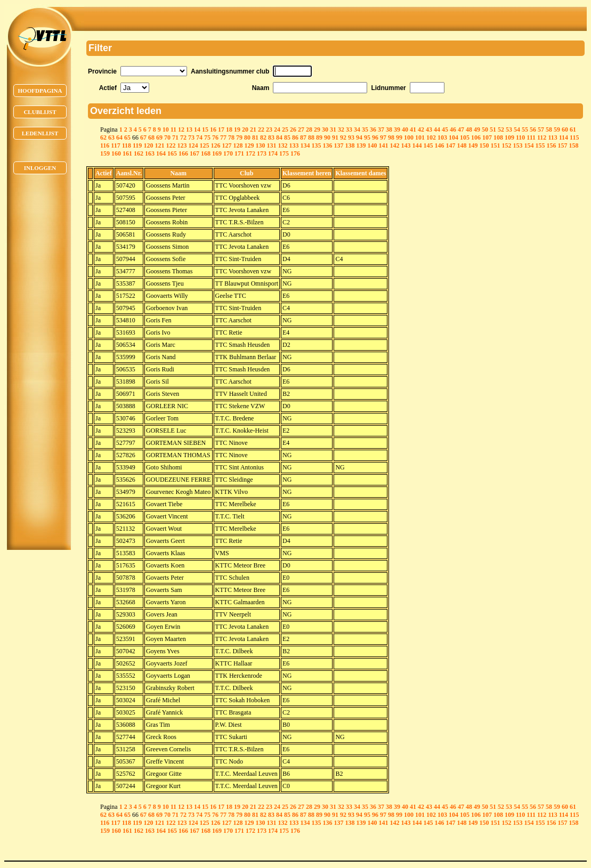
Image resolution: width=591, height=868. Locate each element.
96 (375, 137)
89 (319, 137)
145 (428, 145)
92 (343, 137)
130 (260, 145)
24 (277, 129)
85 (287, 137)
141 (383, 145)
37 (381, 129)
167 (195, 153)
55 (525, 129)
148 (462, 145)
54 (517, 129)
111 (531, 137)
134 (305, 145)
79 (239, 137)
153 (517, 145)
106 (476, 137)
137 (338, 145)
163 (150, 153)
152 (506, 145)
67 (143, 137)
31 (333, 129)
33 (349, 129)
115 (574, 137)
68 (151, 137)
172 (250, 153)
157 (562, 145)
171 (239, 153)
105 (465, 137)
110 (520, 137)
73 (191, 137)
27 (301, 129)
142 (394, 145)
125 (204, 145)
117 (115, 145)
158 (573, 145)
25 (285, 129)
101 (420, 137)
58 (549, 129)
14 (197, 129)
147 (450, 145)
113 (552, 137)
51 (493, 129)
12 (181, 129)
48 (469, 129)
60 (565, 129)
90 (327, 137)
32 (341, 129)
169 (217, 153)
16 (213, 129)
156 (551, 145)
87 (303, 137)
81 (255, 137)
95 (367, 137)
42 (421, 129)
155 (540, 145)
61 (573, 129)
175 (284, 153)
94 (359, 137)
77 (223, 137)
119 (137, 145)
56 (533, 129)
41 (413, 129)
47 (461, 129)
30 (325, 129)
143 (406, 145)
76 (215, 137)
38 (389, 129)
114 (564, 137)
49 (477, 129)
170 (228, 153)
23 (269, 129)
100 (409, 137)
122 (171, 145)
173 (262, 153)
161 (127, 153)
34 (357, 129)
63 (111, 137)
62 (103, 137)
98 (391, 137)
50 (485, 129)
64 (119, 137)
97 (383, 137)
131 (271, 145)
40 (405, 129)
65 (127, 137)
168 (206, 153)
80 (247, 137)
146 (439, 145)
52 (501, 129)
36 (373, 129)
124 (193, 145)
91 (335, 137)
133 (294, 145)
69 (159, 137)
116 (105, 145)
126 (215, 145)
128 (238, 145)
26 (293, 129)
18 (229, 129)
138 (350, 145)
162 (139, 153)
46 (453, 129)
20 (245, 129)
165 (172, 153)
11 (173, 129)
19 (237, 129)
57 (541, 129)
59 (557, 129)
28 (309, 129)
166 (183, 153)
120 (148, 145)
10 (166, 129)
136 (327, 145)
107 (487, 137)
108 (498, 137)
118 (127, 145)
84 (279, 137)
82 (263, 137)
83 (271, 137)
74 (199, 137)
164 (161, 153)
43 (429, 129)
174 (273, 153)
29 (317, 129)
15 (205, 129)
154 (529, 145)
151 (495, 145)
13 (189, 129)
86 (295, 137)
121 (159, 145)
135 (316, 145)
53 (509, 129)
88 (311, 137)
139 (361, 145)
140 (372, 145)
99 (399, 137)
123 (182, 145)
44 (437, 129)
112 (542, 137)
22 (261, 129)
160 (116, 153)
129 (249, 145)
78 (231, 137)
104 (454, 137)
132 (282, 145)
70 (167, 137)
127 (226, 145)
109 (509, 137)
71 (175, 137)
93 (351, 137)
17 (221, 129)
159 (105, 153)
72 (183, 137)
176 (295, 153)
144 (417, 145)
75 (207, 137)
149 (473, 145)
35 (365, 129)
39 (397, 129)
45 (445, 129)
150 (484, 145)
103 (442, 137)
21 (253, 129)
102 (431, 137)
